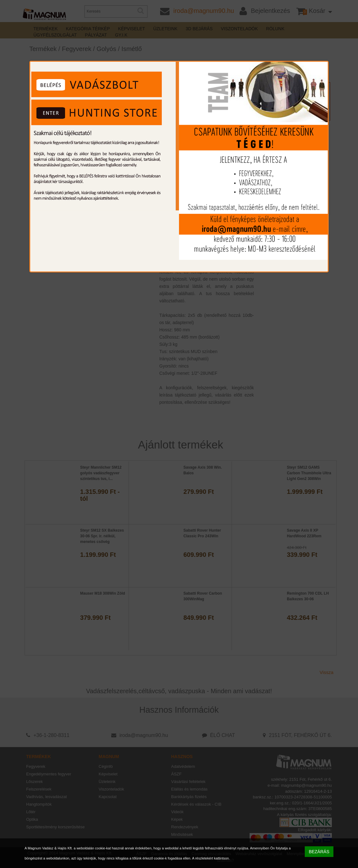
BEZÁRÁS (319, 852)
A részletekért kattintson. (211, 858)
